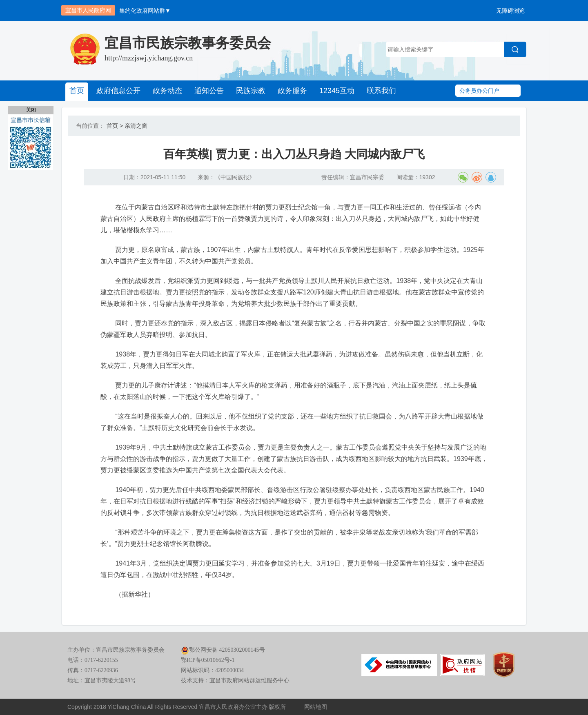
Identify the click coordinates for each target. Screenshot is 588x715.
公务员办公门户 (479, 91)
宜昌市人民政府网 (88, 10)
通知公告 (209, 91)
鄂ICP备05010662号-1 (208, 660)
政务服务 (292, 91)
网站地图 (316, 707)
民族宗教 (251, 91)
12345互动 (337, 91)
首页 (77, 91)
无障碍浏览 (510, 11)
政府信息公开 (118, 91)
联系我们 (381, 91)
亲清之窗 (136, 126)
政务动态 (167, 91)
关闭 (31, 110)
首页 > (115, 126)
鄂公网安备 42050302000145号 (223, 650)
